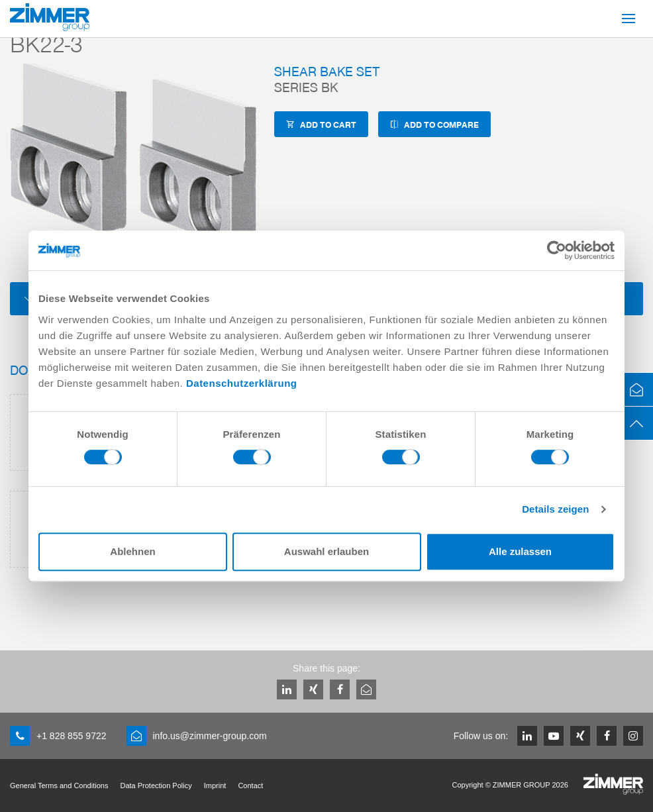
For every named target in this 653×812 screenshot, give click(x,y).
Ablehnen (132, 551)
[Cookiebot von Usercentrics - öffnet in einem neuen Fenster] (557, 250)
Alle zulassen (520, 551)
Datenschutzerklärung (242, 383)
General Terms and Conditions (59, 786)
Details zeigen (555, 509)
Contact (250, 786)
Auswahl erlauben (326, 551)
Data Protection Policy (156, 786)
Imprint (215, 786)
